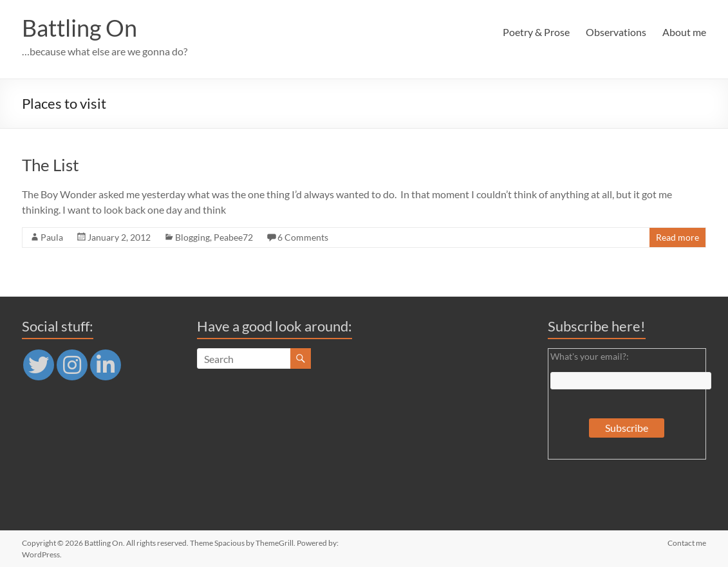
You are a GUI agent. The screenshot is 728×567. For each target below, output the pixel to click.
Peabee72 (233, 237)
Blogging (192, 237)
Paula (52, 237)
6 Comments (303, 237)
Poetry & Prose (536, 32)
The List (51, 165)
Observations (616, 32)
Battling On (79, 28)
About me (684, 32)
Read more (677, 237)
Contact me (687, 543)
